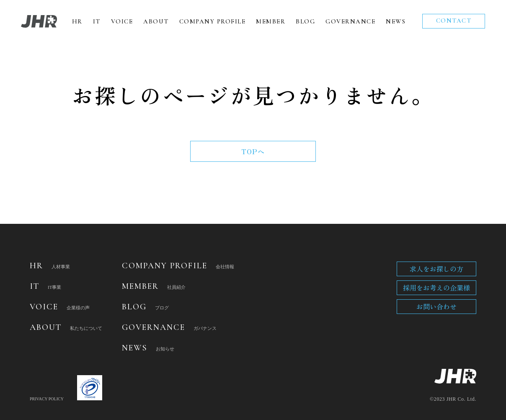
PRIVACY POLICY (47, 399)
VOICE (122, 21)
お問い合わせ (436, 306)
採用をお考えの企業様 (436, 288)
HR (77, 21)
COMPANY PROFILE (213, 21)
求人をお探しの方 (436, 269)
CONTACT (454, 21)
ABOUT (156, 21)
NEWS (396, 21)
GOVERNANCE (350, 21)
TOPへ (253, 151)
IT (97, 21)
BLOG (305, 21)
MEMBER (271, 21)
